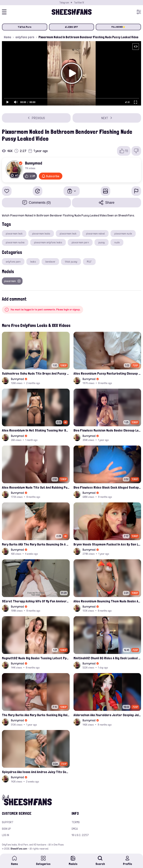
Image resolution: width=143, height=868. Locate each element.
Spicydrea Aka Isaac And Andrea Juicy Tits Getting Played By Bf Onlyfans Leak (36, 772)
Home (8, 37)
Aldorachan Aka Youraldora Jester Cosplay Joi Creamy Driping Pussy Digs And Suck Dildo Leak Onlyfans (107, 715)
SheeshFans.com (19, 849)
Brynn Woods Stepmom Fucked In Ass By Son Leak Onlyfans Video (107, 544)
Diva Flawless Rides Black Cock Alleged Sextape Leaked (107, 487)
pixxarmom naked (95, 234)
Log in (5, 835)
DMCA (75, 829)
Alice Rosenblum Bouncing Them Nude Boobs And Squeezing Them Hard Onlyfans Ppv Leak (107, 601)
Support (8, 822)
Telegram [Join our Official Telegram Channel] (64, 2)
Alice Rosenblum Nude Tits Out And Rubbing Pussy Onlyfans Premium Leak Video (36, 487)
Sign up (6, 829)
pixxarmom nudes (15, 242)
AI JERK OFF (72, 27)
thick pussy (71, 262)
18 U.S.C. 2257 (80, 835)
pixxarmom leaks (41, 234)
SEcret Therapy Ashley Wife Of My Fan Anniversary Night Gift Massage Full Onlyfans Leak (36, 601)
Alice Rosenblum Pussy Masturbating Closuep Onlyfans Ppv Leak (107, 373)
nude (117, 242)
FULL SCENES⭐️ (118, 27)
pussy (102, 242)
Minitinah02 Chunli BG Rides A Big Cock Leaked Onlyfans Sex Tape (107, 658)
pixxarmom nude (123, 234)
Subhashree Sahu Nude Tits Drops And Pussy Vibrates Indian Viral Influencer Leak (36, 373)
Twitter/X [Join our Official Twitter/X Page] (79, 2)
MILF (89, 262)
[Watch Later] (38, 191)
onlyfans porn (25, 37)
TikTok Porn (25, 27)
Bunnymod (34, 163)
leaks (33, 262)
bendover (50, 262)
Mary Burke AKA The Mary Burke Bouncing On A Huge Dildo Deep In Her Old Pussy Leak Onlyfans (36, 544)
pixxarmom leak (14, 234)
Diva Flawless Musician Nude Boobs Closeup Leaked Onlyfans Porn (107, 430)
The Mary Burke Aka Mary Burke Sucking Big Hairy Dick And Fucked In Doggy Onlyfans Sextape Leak (36, 715)
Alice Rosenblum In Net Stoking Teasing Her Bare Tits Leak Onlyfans (36, 430)
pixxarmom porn (80, 242)
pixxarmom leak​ (68, 234)
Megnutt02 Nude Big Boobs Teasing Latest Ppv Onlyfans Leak (36, 658)
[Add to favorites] (7, 191)
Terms (76, 822)
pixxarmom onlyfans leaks (48, 242)
